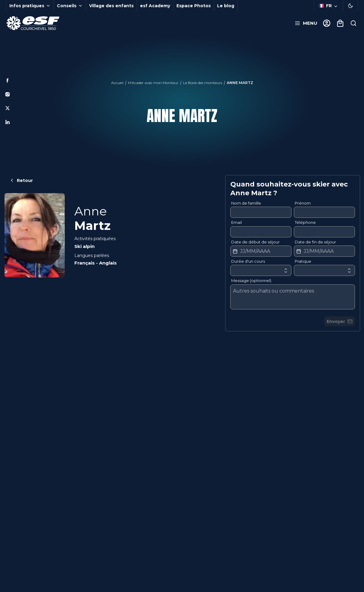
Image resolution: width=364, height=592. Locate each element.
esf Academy (155, 6)
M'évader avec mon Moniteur (153, 83)
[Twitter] (8, 108)
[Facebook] (8, 80)
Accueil (117, 83)
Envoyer (340, 321)
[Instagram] (8, 94)
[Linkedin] (8, 122)
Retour (21, 180)
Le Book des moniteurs (203, 83)
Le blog (226, 6)
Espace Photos (194, 6)
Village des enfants (111, 6)
